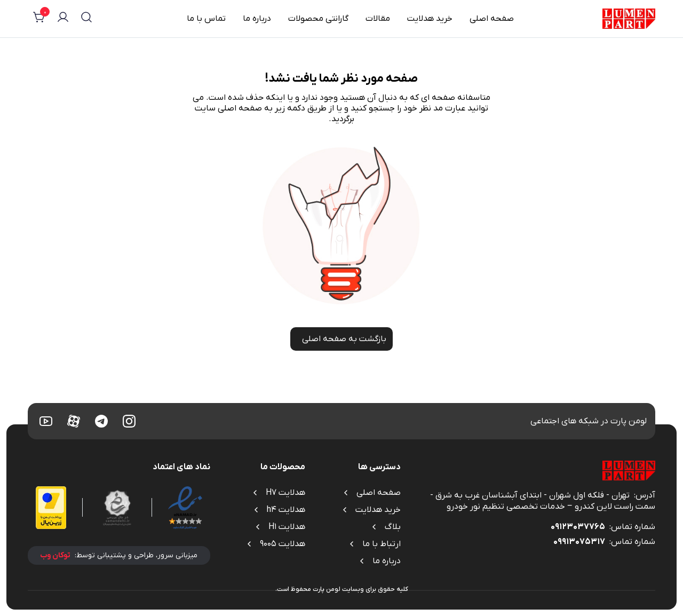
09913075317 (579, 542)
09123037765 (578, 527)
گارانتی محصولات (318, 19)
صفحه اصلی (492, 19)
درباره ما (257, 19)
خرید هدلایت (430, 19)
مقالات (378, 19)
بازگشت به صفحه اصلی (341, 339)
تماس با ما (206, 19)
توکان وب (55, 555)
